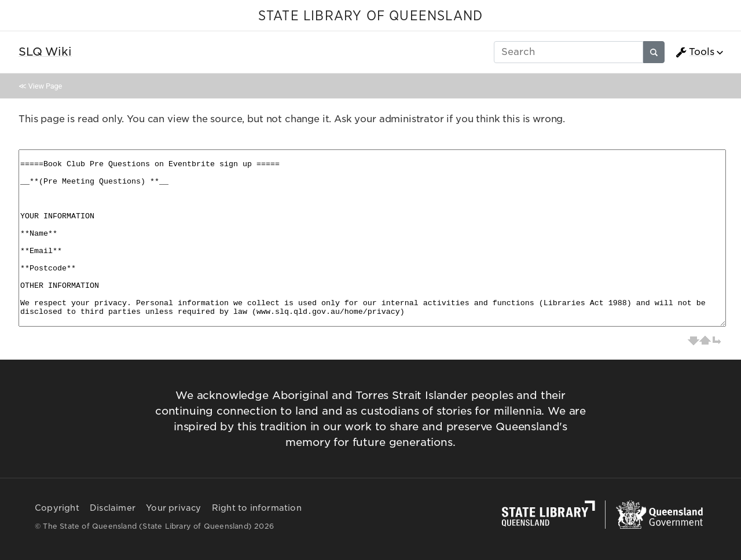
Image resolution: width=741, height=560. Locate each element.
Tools (695, 52)
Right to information (257, 508)
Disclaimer (113, 508)
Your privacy (173, 508)
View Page (45, 86)
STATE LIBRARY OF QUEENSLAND (370, 16)
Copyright (57, 508)
